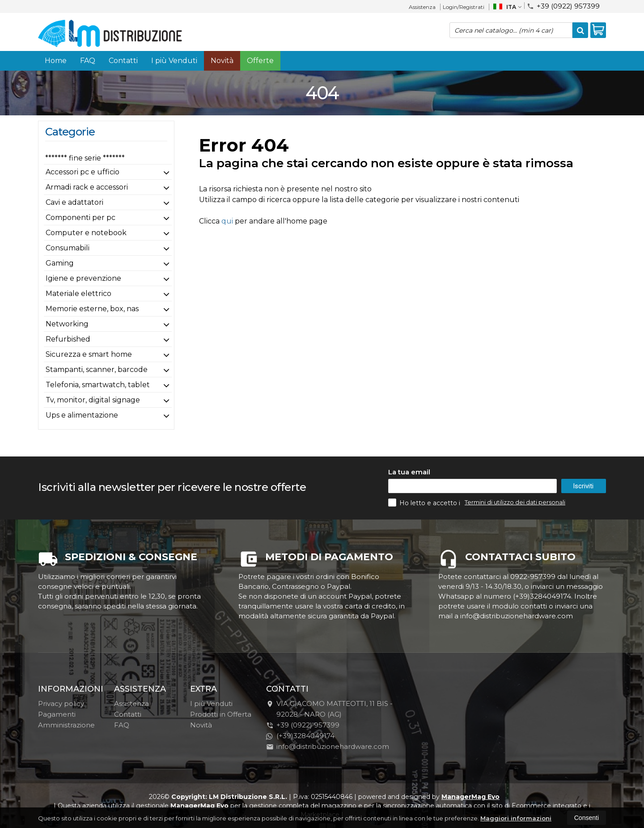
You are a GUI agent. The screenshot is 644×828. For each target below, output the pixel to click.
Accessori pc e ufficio (83, 172)
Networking (67, 324)
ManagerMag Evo (470, 797)
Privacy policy (61, 703)
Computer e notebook (86, 233)
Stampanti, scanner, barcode (97, 370)
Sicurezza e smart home (89, 354)
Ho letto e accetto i (425, 503)
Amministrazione (66, 725)
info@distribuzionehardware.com (328, 746)
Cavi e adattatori (74, 202)
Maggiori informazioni (516, 818)
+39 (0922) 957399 (563, 6)
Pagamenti (57, 714)
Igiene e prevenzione (83, 278)
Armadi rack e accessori (87, 187)
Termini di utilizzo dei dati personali (515, 502)
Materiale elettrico (78, 294)
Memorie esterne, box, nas (92, 309)
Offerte (260, 61)
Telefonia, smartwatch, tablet (98, 385)
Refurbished (68, 339)
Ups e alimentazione (82, 415)
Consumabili (68, 248)
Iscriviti (583, 486)
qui (227, 221)
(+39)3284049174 (300, 736)
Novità (222, 61)
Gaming (60, 263)
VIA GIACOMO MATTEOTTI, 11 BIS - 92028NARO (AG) (329, 709)
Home (56, 61)
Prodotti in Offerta (221, 714)
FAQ (88, 61)
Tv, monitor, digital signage (93, 400)
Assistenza (422, 7)
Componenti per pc (80, 218)
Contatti (123, 61)
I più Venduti (174, 61)
